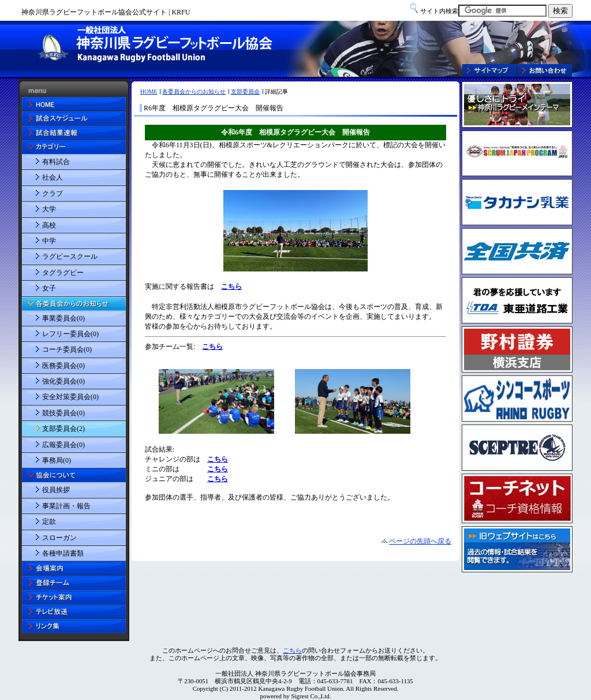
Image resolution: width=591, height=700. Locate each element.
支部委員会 (245, 92)
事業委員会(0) (63, 318)
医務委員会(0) (63, 366)
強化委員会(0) (63, 381)
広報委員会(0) (63, 445)
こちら (292, 650)
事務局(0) (57, 460)
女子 (49, 288)
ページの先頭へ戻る (420, 541)
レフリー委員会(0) (70, 334)
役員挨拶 (56, 490)
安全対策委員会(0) (70, 397)
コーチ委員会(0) (67, 349)
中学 (49, 241)
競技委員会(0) (63, 413)
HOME (149, 92)
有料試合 (56, 162)
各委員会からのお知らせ (194, 92)
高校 (49, 225)
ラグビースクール (70, 256)
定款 (49, 522)
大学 (49, 209)
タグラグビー (63, 273)
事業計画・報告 (66, 506)
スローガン (59, 538)
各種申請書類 (63, 553)
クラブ (53, 193)
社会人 (53, 177)
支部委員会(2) (63, 429)
